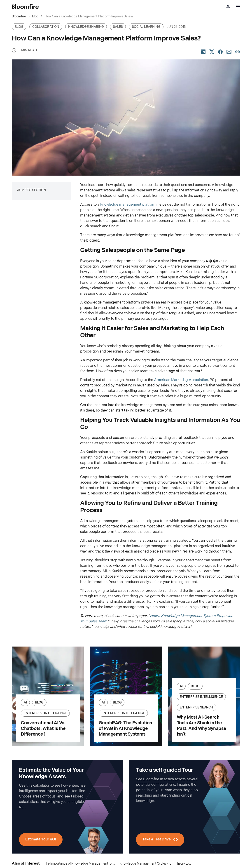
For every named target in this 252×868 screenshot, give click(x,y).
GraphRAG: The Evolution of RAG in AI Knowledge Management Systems (125, 729)
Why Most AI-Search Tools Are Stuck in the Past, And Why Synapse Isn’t (202, 726)
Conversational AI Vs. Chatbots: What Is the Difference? (43, 729)
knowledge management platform (128, 205)
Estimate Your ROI (41, 839)
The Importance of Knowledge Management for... (80, 864)
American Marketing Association (181, 380)
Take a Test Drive (160, 840)
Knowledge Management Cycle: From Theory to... (155, 864)
